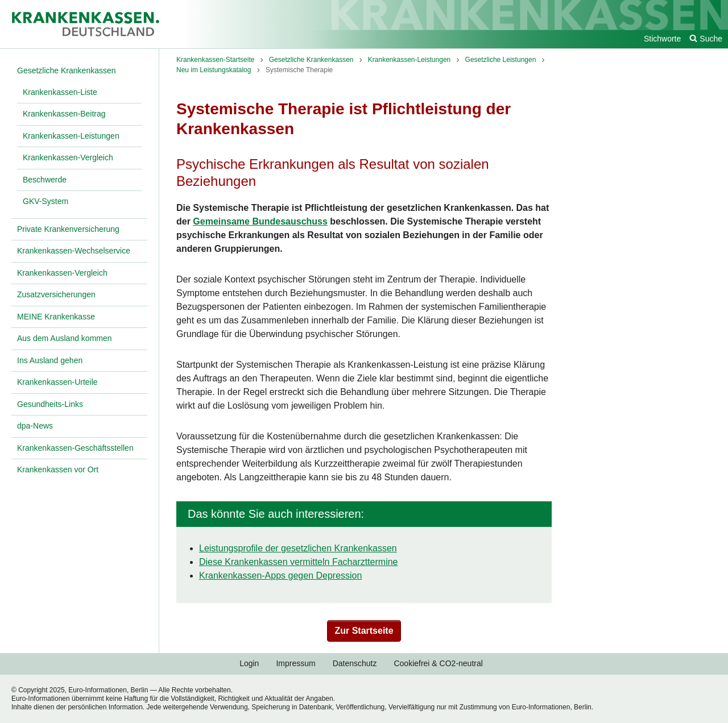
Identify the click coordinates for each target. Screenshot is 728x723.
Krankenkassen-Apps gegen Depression (280, 576)
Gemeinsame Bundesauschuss (260, 221)
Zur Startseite (364, 631)
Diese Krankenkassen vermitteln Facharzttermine (298, 562)
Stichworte (662, 39)
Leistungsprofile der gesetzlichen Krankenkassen (298, 548)
